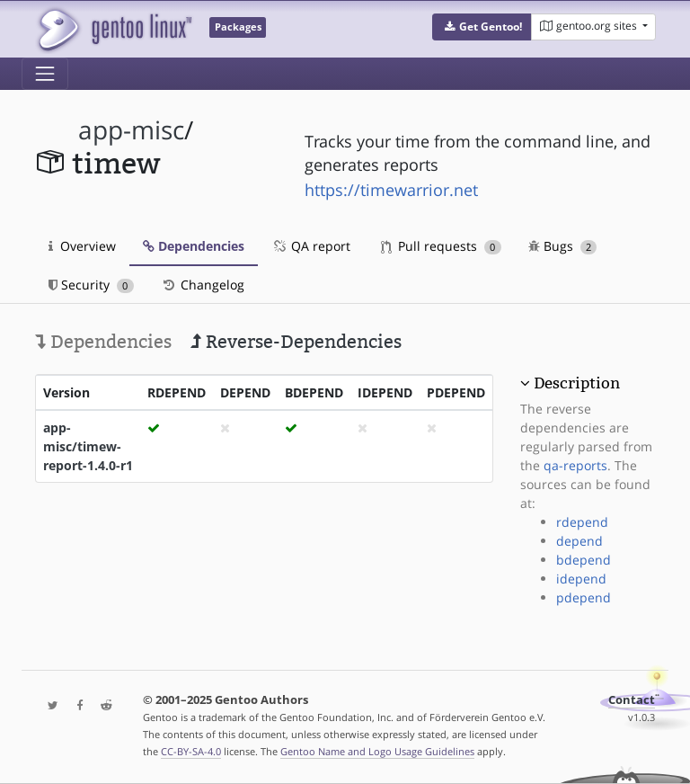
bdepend (584, 560)
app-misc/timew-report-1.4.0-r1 (88, 446)
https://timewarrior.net (391, 190)
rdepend (582, 522)
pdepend (584, 597)
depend (579, 541)
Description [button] (577, 383)
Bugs (563, 246)
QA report (311, 246)
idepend (581, 579)
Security (91, 285)
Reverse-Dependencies (296, 342)
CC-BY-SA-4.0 (191, 751)
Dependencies (194, 246)
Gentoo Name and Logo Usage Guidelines (377, 751)
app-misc (131, 130)
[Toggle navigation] (45, 74)
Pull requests (441, 246)
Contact (632, 700)
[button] (482, 27)
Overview (82, 246)
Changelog (203, 285)
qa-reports (575, 465)
